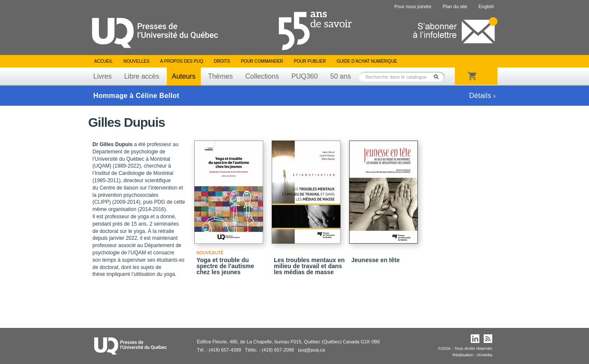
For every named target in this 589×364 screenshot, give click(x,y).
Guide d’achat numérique (367, 61)
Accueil (103, 61)
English (486, 6)
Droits (222, 61)
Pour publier (310, 61)
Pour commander (262, 61)
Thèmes (221, 76)
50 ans (341, 76)
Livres (103, 76)
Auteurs (184, 76)
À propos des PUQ (181, 61)
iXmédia (485, 355)
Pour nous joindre (413, 6)
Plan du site (455, 6)
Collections (262, 76)
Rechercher (439, 77)
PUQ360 (305, 76)
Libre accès (142, 76)
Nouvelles (136, 61)
